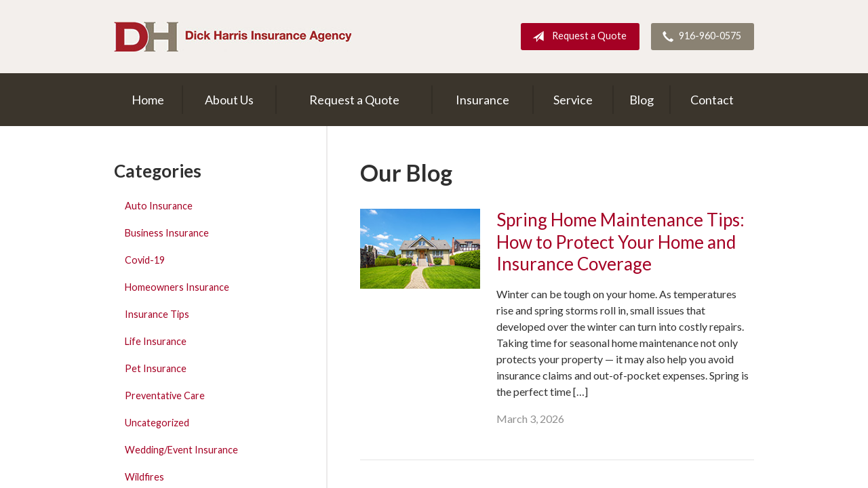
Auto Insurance (159, 206)
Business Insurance (167, 233)
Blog (642, 100)
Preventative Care (165, 395)
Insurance (482, 100)
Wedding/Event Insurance (181, 450)
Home (148, 100)
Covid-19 (145, 260)
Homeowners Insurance (177, 287)
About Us (229, 100)
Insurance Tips (157, 314)
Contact (712, 100)
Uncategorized (157, 423)
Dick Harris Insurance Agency (233, 37)
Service (573, 100)
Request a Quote (577, 37)
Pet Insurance (156, 368)
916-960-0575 (699, 37)
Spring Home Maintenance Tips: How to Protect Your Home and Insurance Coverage (620, 242)
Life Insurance (156, 341)
